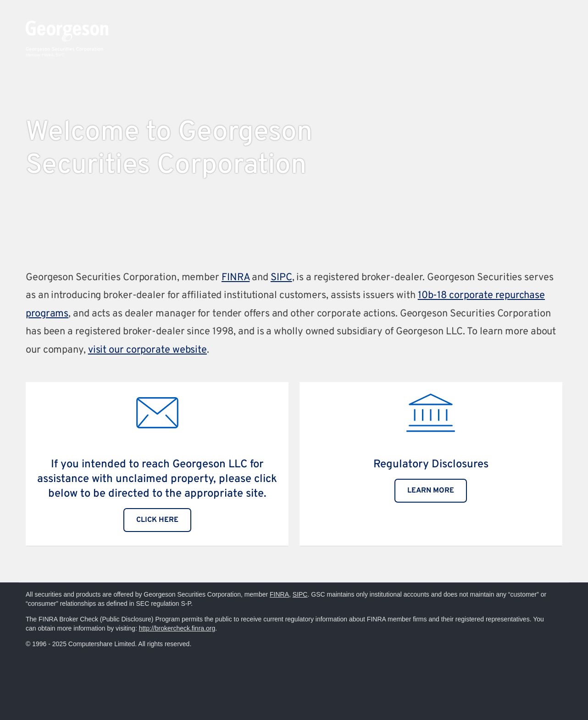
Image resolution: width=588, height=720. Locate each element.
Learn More (431, 491)
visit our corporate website (147, 350)
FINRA (236, 278)
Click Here (157, 520)
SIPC (281, 278)
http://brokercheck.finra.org (177, 628)
